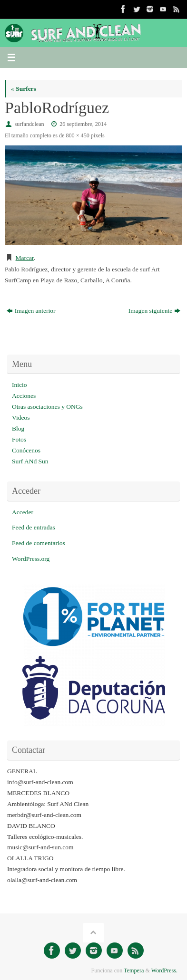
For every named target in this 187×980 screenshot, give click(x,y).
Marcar (25, 258)
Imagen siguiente (155, 311)
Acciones (24, 396)
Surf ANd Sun (30, 461)
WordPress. (164, 970)
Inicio (20, 385)
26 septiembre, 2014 (83, 124)
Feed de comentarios (39, 543)
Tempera (134, 970)
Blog (18, 428)
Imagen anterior (31, 311)
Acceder (23, 512)
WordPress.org (31, 559)
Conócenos (26, 450)
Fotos (19, 439)
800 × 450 (77, 135)
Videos (21, 418)
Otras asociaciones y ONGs (47, 407)
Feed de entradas (34, 527)
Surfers (24, 89)
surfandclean (30, 124)
